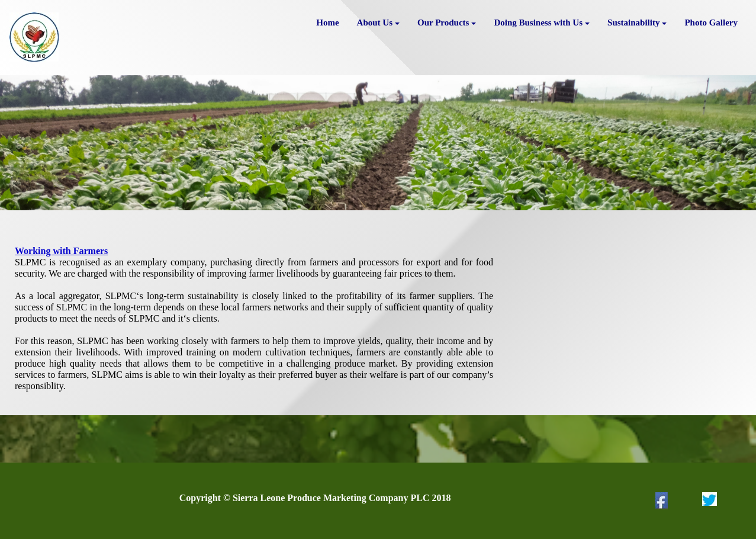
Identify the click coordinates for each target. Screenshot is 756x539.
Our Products (447, 23)
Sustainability (637, 23)
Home (327, 23)
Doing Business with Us (542, 23)
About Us (378, 23)
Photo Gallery (711, 23)
